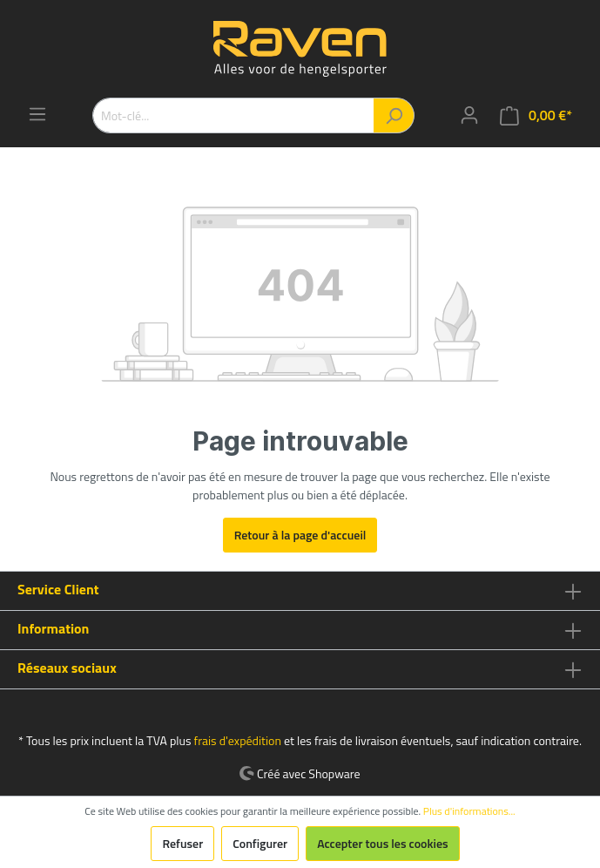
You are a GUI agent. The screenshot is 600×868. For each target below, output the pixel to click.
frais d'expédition (238, 740)
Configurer (260, 843)
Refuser (182, 843)
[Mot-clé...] (233, 115)
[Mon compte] (469, 115)
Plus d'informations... (469, 811)
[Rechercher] (394, 115)
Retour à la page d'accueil (300, 535)
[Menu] (37, 114)
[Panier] (536, 115)
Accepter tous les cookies (382, 843)
